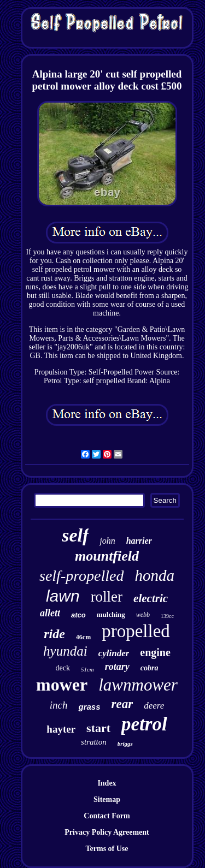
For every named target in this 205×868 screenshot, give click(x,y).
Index (107, 783)
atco (78, 615)
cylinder (114, 653)
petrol (144, 724)
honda (154, 575)
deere (154, 706)
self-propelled (81, 576)
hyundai (65, 651)
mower (62, 685)
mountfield (107, 556)
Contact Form (107, 816)
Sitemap (107, 799)
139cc (167, 616)
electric (151, 598)
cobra (150, 668)
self (75, 535)
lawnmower (138, 685)
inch (59, 705)
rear (122, 704)
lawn (63, 596)
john (107, 541)
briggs (125, 744)
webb (143, 615)
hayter (61, 729)
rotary (117, 667)
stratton (94, 742)
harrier (139, 541)
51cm (87, 669)
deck (63, 668)
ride (54, 634)
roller (107, 597)
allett (50, 613)
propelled (136, 631)
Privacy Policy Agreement (107, 832)
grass (89, 707)
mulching (111, 614)
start (98, 728)
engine (155, 652)
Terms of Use (107, 849)
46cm (83, 637)
